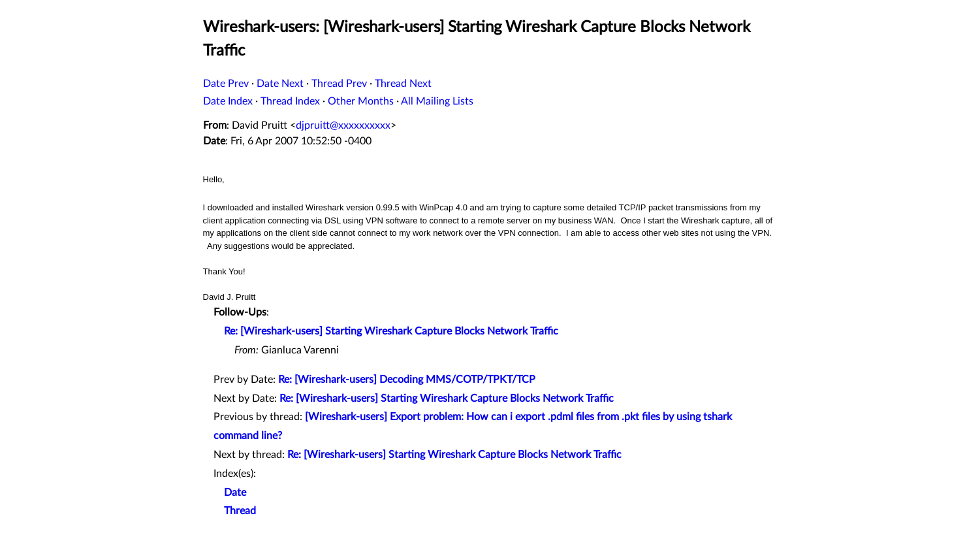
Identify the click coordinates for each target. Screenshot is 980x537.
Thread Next (403, 84)
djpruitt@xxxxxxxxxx (343, 125)
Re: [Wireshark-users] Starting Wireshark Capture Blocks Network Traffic (391, 331)
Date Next (280, 84)
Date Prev (226, 84)
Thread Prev (339, 84)
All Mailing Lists (437, 101)
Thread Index (290, 101)
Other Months (361, 101)
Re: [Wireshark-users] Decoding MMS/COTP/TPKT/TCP (407, 380)
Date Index (228, 101)
